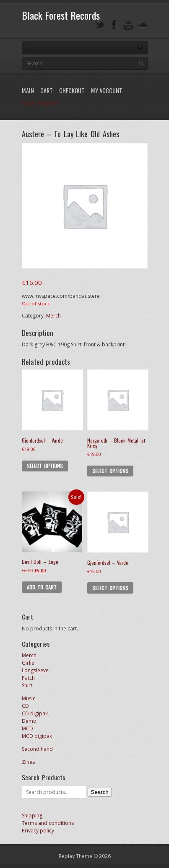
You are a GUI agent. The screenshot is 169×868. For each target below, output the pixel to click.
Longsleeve (35, 670)
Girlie (28, 663)
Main (28, 91)
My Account (107, 91)
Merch (53, 316)
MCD (27, 728)
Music (29, 698)
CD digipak (35, 713)
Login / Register (40, 103)
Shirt (27, 685)
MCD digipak (37, 736)
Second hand (37, 749)
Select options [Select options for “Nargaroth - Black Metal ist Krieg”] (110, 471)
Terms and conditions (48, 823)
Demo (29, 721)
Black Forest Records (61, 15)
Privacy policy (38, 831)
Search (100, 792)
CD (25, 706)
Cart (47, 91)
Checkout (72, 91)
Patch (28, 678)
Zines (28, 762)
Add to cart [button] (42, 587)
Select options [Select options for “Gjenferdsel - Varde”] (45, 466)
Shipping (32, 816)
